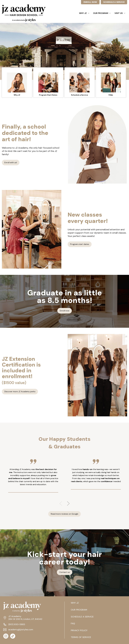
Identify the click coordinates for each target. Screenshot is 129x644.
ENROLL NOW (90, 2)
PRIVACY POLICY (79, 631)
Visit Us (120, 13)
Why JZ (84, 13)
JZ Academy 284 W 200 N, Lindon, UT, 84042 (25, 618)
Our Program (102, 13)
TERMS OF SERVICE (81, 637)
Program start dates (80, 244)
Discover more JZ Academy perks (20, 391)
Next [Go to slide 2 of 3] (68, 504)
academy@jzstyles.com (21, 630)
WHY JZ (75, 603)
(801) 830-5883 (17, 624)
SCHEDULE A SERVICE (114, 2)
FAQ (73, 624)
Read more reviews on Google (64, 514)
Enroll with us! (11, 162)
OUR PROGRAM (79, 610)
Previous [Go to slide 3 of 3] (61, 504)
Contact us (65, 572)
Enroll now (65, 311)
